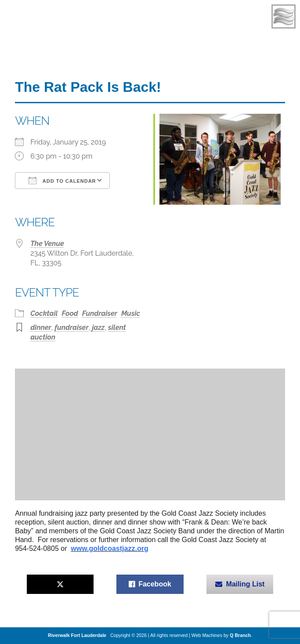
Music (131, 313)
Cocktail (44, 313)
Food (70, 313)
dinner (41, 327)
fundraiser (71, 327)
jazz (98, 327)
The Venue (47, 244)
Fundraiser (100, 313)
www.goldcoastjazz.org (109, 548)
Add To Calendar (62, 181)
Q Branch (240, 635)
